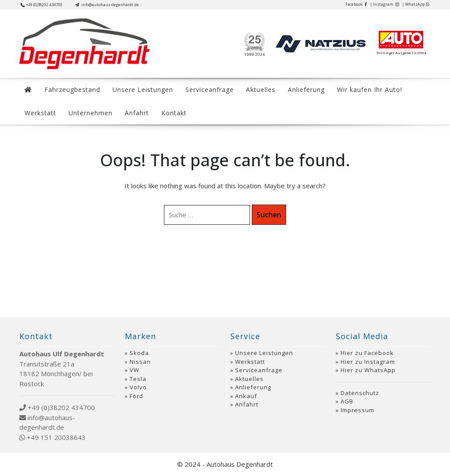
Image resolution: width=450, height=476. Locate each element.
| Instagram (385, 4)
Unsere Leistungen (143, 90)
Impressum (357, 410)
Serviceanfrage (210, 90)
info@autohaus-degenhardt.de (107, 5)
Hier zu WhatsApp (368, 370)
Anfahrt (137, 113)
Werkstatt (40, 113)
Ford (136, 396)
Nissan (140, 362)
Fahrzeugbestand (72, 90)
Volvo (138, 387)
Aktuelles (261, 90)
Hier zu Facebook (367, 353)
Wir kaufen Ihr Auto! (370, 90)
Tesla (138, 379)
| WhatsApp (416, 4)
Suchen (269, 215)
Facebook (356, 4)
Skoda (139, 353)
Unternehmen (91, 113)
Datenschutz (360, 393)
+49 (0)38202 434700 (42, 5)
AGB (347, 401)
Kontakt (174, 113)
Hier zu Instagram (368, 362)
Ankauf (246, 396)
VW (134, 370)
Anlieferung (306, 90)
